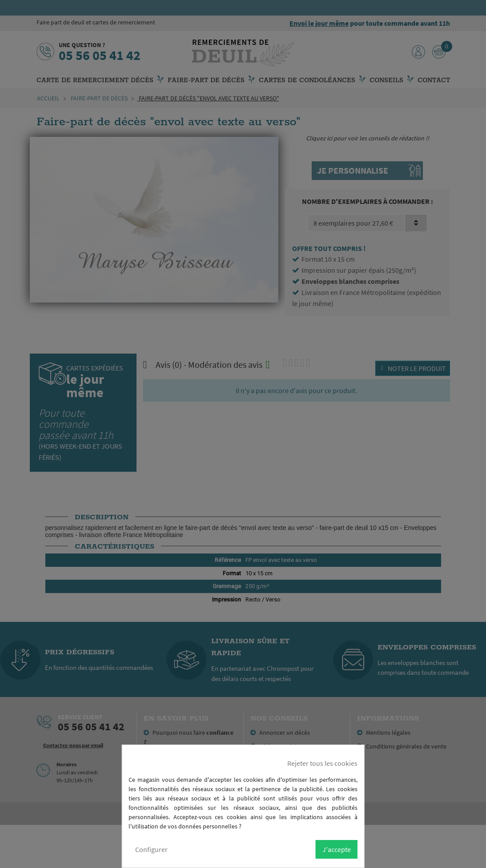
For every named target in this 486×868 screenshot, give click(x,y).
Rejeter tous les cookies (322, 763)
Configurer (151, 849)
